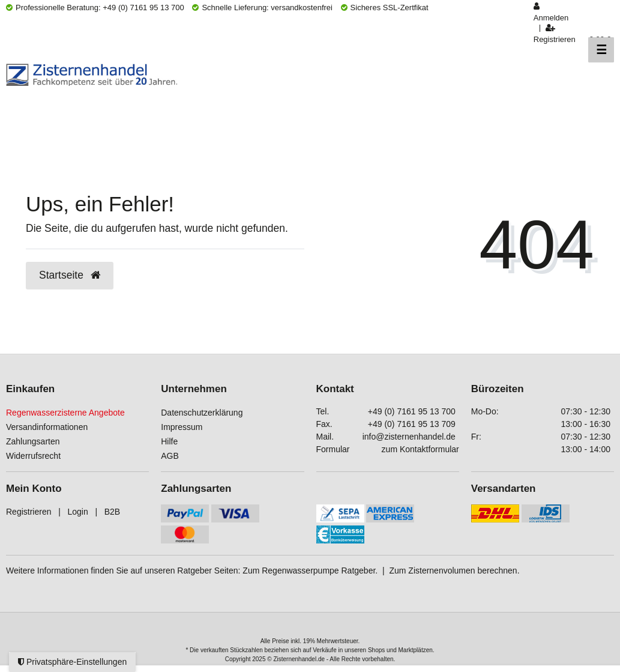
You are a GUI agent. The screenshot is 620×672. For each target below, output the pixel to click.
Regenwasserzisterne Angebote (65, 413)
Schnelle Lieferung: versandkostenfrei (262, 8)
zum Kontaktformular (420, 449)
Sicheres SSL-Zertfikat (385, 8)
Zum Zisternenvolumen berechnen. (454, 571)
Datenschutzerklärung (202, 413)
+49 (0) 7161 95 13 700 (412, 411)
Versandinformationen (47, 427)
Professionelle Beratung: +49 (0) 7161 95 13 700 (95, 8)
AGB (170, 456)
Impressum (182, 427)
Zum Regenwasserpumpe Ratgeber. (310, 571)
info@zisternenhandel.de (409, 437)
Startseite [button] (70, 275)
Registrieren (29, 512)
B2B (112, 512)
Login (77, 512)
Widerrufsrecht (33, 456)
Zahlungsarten (33, 441)
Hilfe (169, 441)
